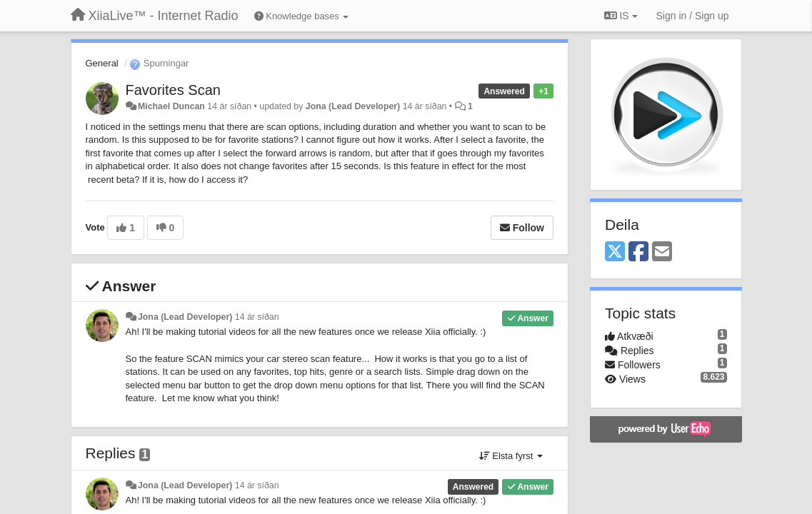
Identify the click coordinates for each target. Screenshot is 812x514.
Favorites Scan (173, 90)
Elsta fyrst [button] (511, 456)
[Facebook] (638, 252)
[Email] (662, 252)
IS (621, 16)
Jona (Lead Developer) (353, 106)
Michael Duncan (171, 106)
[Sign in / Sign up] (693, 16)
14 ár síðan (257, 317)
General (102, 63)
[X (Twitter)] (615, 252)
